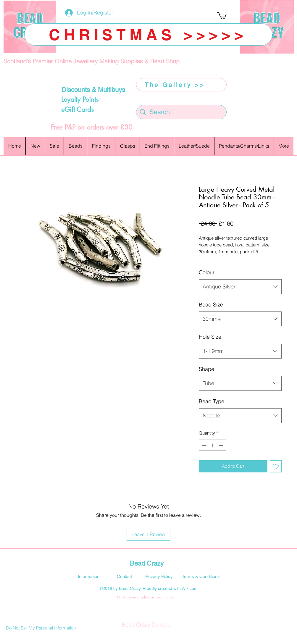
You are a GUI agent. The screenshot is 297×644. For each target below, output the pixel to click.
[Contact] (124, 576)
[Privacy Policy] (159, 576)
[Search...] (182, 112)
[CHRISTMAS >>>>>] (148, 34)
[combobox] (240, 287)
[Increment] (221, 445)
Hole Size (210, 337)
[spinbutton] (213, 445)
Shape (206, 369)
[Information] (88, 576)
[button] (222, 15)
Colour (207, 272)
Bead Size (211, 305)
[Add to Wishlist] (276, 466)
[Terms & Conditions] (201, 576)
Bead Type (212, 401)
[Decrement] (204, 445)
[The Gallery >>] (181, 85)
